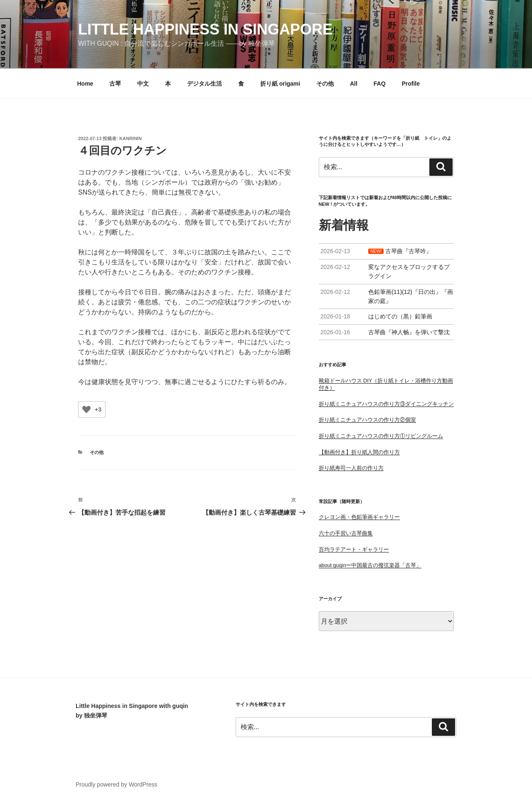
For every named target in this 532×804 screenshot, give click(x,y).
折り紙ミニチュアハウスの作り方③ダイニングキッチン (386, 404)
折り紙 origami (280, 84)
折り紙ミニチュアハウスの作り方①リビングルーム (381, 436)
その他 (325, 84)
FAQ (380, 84)
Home (85, 84)
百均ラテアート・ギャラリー (354, 550)
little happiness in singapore (205, 29)
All (354, 84)
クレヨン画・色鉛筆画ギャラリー (359, 517)
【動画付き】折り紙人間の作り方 (359, 452)
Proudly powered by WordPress (117, 784)
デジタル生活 (204, 84)
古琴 (115, 84)
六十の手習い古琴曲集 (346, 533)
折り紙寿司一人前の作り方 (351, 468)
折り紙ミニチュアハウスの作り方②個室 (367, 420)
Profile (411, 84)
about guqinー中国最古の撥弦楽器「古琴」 (370, 565)
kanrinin (131, 138)
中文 (143, 84)
